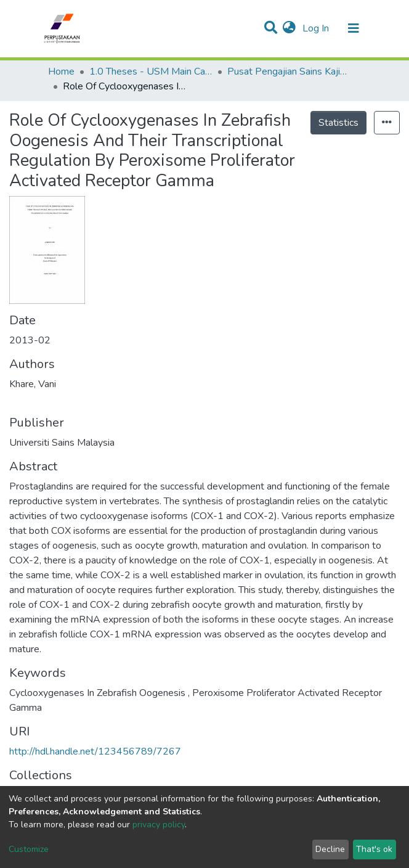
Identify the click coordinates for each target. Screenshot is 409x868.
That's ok (374, 849)
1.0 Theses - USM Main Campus (151, 72)
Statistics (338, 123)
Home (61, 72)
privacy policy (159, 825)
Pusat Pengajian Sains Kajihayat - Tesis (289, 72)
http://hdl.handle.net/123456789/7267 (95, 751)
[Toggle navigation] (354, 28)
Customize (29, 849)
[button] (289, 28)
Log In (317, 28)
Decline (330, 849)
